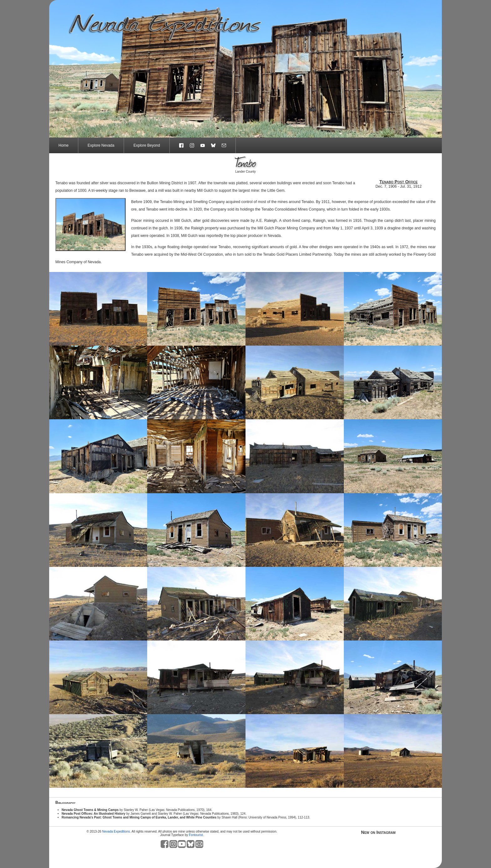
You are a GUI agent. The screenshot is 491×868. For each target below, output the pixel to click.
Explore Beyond (147, 145)
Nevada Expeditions (116, 831)
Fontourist (196, 835)
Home (64, 145)
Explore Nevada (101, 145)
